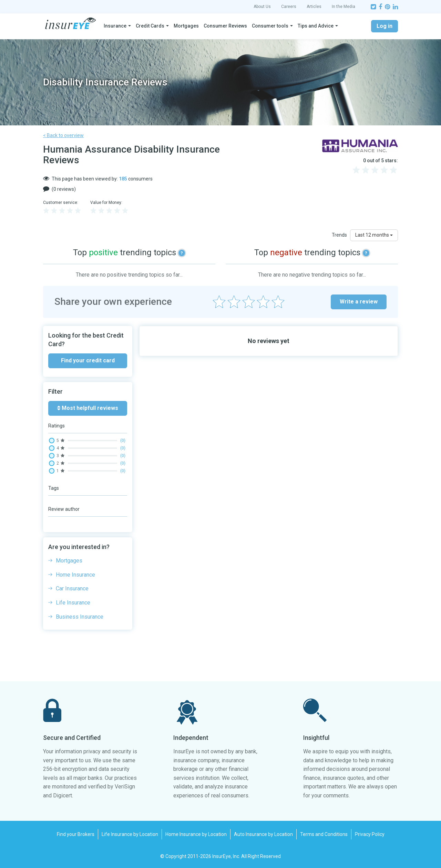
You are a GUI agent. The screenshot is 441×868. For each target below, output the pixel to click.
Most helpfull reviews (88, 408)
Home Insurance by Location (196, 834)
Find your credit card (88, 360)
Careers (289, 7)
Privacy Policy (370, 834)
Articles (314, 7)
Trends (339, 235)
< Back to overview (63, 135)
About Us (262, 7)
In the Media (343, 7)
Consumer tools (270, 26)
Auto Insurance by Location (263, 834)
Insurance (115, 26)
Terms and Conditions (324, 834)
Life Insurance (73, 603)
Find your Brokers (76, 834)
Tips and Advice (316, 26)
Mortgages (186, 26)
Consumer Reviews (225, 26)
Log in (384, 26)
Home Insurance (75, 575)
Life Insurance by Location (130, 834)
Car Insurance (72, 588)
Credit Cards (150, 26)
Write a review (359, 302)
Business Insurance (80, 617)
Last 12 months (374, 235)
